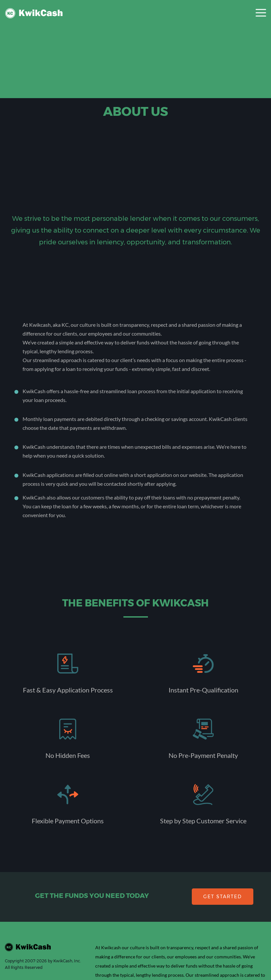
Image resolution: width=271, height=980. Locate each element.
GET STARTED (223, 897)
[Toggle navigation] (261, 13)
